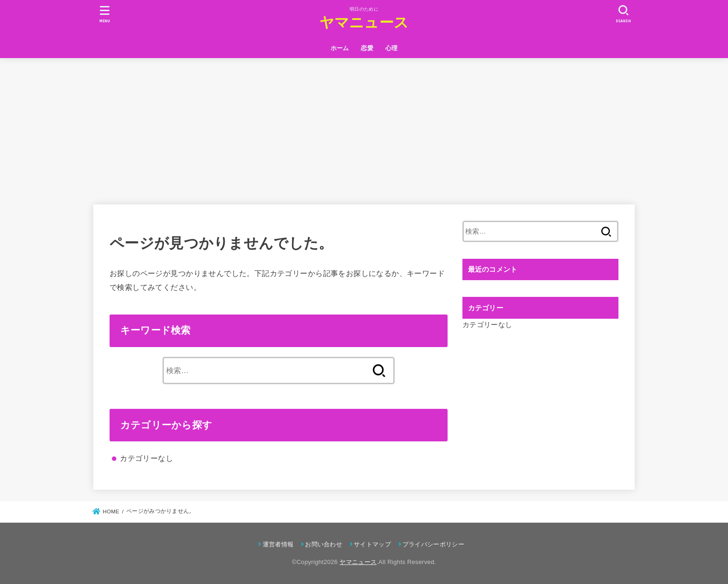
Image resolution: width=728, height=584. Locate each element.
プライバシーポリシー (433, 544)
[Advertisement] (364, 128)
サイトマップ (372, 544)
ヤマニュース (364, 23)
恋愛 (367, 48)
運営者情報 (278, 544)
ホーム (340, 48)
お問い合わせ (324, 544)
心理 (392, 48)
